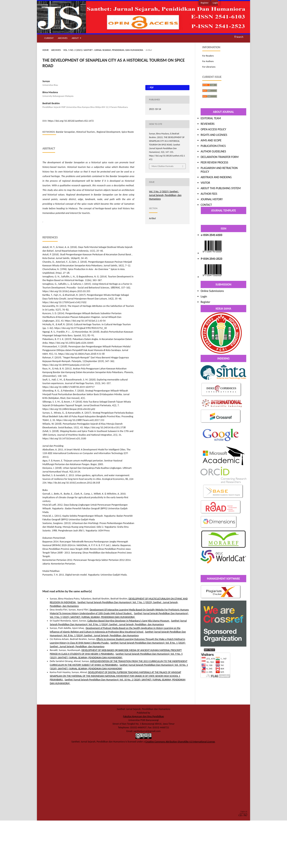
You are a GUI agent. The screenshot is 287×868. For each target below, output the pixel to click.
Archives (63, 38)
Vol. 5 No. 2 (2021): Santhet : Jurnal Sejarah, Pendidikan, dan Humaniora (103, 50)
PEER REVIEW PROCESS (214, 162)
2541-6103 (216, 235)
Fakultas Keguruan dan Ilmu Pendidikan (143, 716)
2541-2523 (216, 259)
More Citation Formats (163, 166)
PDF (151, 88)
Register (205, 3)
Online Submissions (212, 291)
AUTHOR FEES (209, 194)
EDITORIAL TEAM (211, 118)
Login (215, 3)
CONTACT (206, 205)
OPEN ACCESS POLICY (213, 129)
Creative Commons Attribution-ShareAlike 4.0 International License (180, 742)
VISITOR (205, 183)
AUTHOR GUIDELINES (213, 151)
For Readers (208, 56)
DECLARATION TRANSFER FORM (220, 157)
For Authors (208, 61)
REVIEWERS (208, 124)
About (75, 38)
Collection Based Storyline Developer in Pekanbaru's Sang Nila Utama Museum (129, 621)
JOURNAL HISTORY (212, 199)
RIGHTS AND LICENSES (214, 135)
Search (239, 37)
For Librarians (209, 67)
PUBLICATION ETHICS (213, 146)
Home (46, 50)
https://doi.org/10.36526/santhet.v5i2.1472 (71, 121)
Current (49, 38)
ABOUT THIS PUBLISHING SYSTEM (221, 188)
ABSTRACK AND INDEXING (216, 177)
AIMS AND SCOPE (211, 140)
